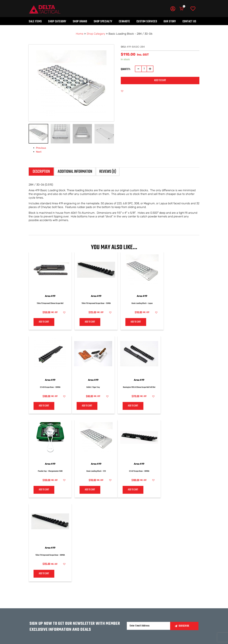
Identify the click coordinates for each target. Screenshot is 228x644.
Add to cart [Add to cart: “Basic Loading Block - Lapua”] (130, 322)
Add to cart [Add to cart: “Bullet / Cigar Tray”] (43, 406)
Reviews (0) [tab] (108, 172)
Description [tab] (41, 172)
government (86, 626)
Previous (41, 148)
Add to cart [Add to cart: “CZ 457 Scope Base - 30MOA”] (43, 491)
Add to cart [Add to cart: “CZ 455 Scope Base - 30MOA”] (173, 322)
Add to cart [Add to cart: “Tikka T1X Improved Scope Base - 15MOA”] (86, 322)
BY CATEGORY (109, 591)
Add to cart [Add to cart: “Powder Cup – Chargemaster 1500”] (130, 406)
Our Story (170, 21)
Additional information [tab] (75, 172)
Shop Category (57, 21)
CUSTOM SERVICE (111, 603)
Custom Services (147, 21)
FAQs (130, 597)
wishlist (163, 597)
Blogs (184, 603)
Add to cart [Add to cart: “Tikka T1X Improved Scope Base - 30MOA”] (86, 491)
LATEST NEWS (188, 597)
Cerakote (124, 21)
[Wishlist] (193, 9)
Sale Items (35, 21)
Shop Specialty (103, 21)
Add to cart (160, 80)
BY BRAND (107, 597)
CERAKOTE (107, 609)
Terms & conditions (139, 603)
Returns (132, 591)
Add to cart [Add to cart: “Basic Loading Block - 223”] (173, 406)
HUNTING (84, 614)
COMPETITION (86, 620)
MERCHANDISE (188, 591)
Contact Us (189, 21)
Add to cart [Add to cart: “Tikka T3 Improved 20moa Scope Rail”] (43, 322)
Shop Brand (80, 21)
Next (39, 152)
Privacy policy (136, 609)
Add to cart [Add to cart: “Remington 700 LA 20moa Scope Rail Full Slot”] (86, 406)
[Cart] (182, 9)
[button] (122, 91)
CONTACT (84, 597)
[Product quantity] (144, 69)
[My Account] (173, 9)
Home (80, 34)
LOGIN (162, 591)
